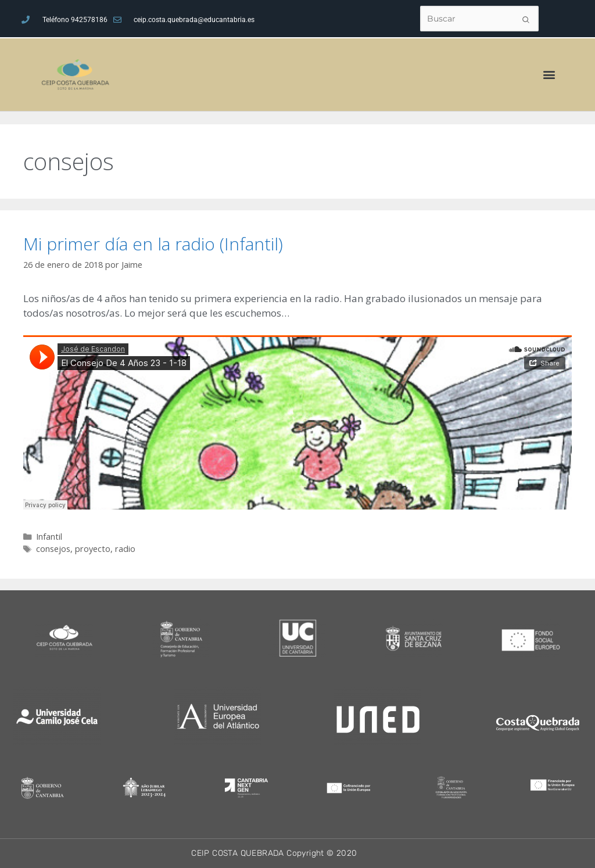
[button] (549, 75)
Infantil (49, 537)
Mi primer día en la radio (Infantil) (153, 244)
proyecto (93, 549)
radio (125, 549)
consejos (53, 549)
